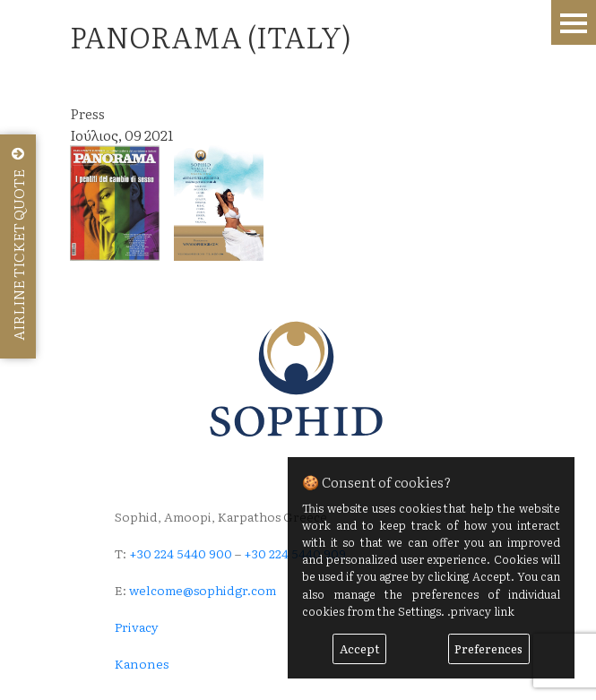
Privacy (137, 627)
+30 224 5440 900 (181, 553)
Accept (360, 648)
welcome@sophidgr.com (203, 590)
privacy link (483, 611)
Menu (574, 22)
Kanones (142, 663)
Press (87, 113)
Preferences (488, 648)
